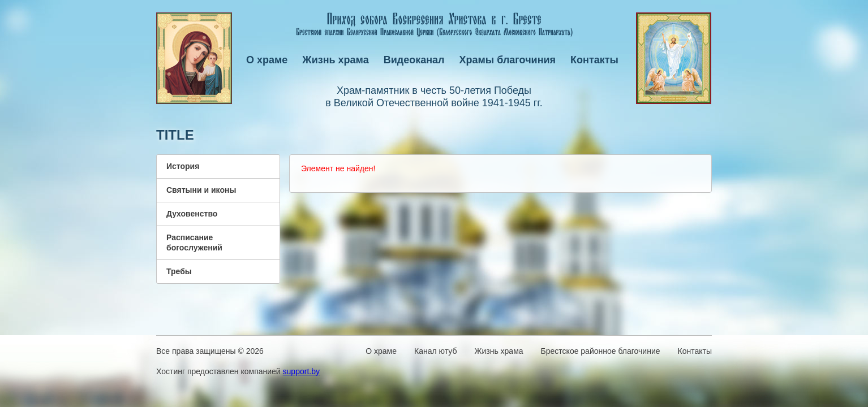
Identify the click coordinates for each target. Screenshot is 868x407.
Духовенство (192, 214)
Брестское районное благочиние (601, 351)
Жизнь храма (335, 60)
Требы (179, 271)
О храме (267, 60)
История (183, 166)
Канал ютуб (435, 351)
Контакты (594, 60)
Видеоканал (414, 60)
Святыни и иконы (201, 190)
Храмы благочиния (508, 60)
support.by (301, 371)
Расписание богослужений (194, 243)
